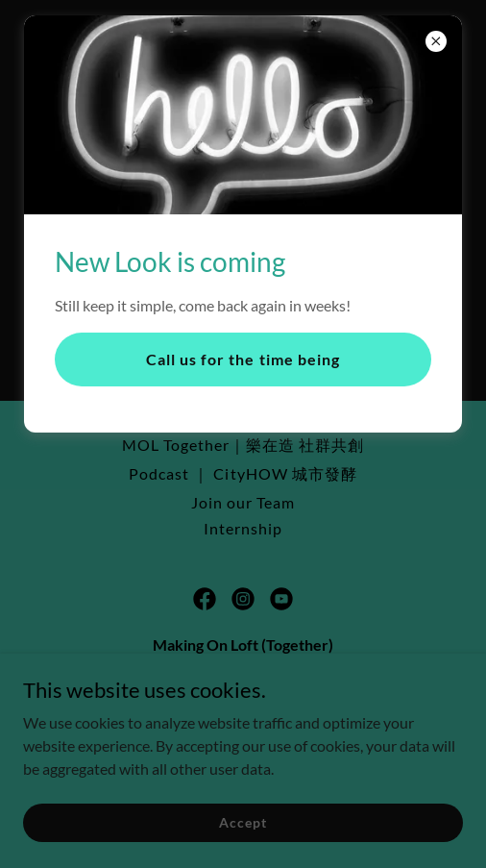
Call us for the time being (243, 359)
